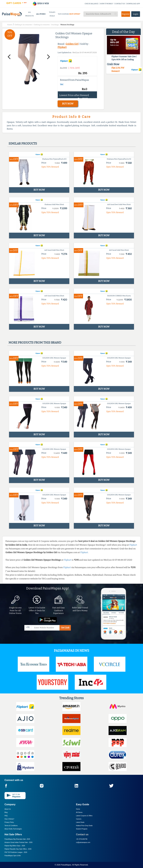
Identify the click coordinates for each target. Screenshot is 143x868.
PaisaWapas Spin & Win (13, 856)
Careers (79, 819)
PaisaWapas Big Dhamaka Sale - (17, 839)
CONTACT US (120, 4)
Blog (6, 812)
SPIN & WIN (41, 4)
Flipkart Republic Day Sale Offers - (18, 849)
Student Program (82, 829)
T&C (62, 85)
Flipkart (62, 47)
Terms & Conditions (11, 826)
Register (126, 14)
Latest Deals (80, 822)
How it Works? (9, 819)
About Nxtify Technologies (13, 829)
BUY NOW (68, 104)
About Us (8, 809)
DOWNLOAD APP (133, 4)
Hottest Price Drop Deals (84, 826)
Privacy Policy (9, 822)
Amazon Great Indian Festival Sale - (18, 842)
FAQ (6, 816)
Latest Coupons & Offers (84, 816)
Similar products (23, 143)
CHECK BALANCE (92, 4)
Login (136, 14)
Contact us (82, 834)
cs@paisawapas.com (83, 842)
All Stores (79, 812)
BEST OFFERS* (75, 14)
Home (78, 809)
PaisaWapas (66, 865)
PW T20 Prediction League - (16, 852)
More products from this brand (35, 343)
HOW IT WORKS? (107, 4)
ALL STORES (41, 14)
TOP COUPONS (63, 14)
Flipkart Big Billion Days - (15, 846)
